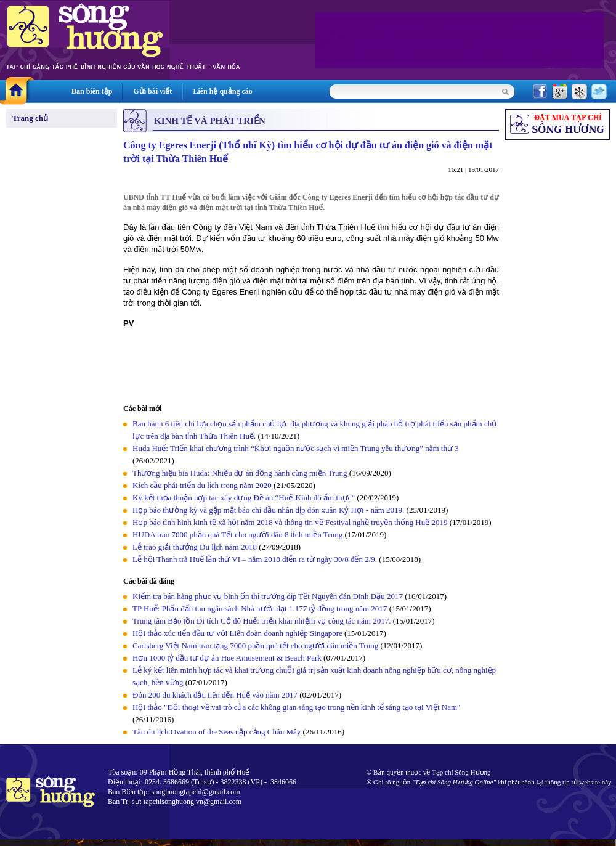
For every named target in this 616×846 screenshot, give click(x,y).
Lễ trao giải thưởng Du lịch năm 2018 (196, 547)
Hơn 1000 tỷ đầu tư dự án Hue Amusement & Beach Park (227, 658)
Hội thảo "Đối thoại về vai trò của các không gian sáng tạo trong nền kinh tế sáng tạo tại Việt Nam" (296, 707)
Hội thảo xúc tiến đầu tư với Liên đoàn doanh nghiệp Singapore (238, 633)
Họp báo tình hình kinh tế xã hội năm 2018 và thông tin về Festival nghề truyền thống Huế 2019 (290, 522)
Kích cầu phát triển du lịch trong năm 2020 (203, 485)
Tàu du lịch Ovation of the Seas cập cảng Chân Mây (217, 732)
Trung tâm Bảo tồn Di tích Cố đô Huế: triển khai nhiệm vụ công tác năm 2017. (263, 621)
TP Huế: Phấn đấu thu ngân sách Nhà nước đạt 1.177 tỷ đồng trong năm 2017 (260, 608)
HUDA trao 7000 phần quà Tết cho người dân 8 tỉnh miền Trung (237, 535)
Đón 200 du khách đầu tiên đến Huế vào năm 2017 (215, 695)
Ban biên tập (92, 91)
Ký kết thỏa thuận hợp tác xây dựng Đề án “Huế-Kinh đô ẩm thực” (244, 498)
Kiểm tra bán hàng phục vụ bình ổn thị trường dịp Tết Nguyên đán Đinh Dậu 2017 (268, 596)
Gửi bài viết (152, 91)
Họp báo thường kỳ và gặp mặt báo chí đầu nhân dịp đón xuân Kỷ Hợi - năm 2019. (269, 510)
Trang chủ (30, 118)
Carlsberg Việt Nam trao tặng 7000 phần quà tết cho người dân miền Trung (255, 645)
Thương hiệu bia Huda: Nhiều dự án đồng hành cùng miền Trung (240, 473)
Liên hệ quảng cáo (222, 91)
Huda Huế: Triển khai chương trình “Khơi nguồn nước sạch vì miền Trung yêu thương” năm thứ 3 (296, 448)
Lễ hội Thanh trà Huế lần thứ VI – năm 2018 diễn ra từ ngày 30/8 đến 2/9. (256, 559)
